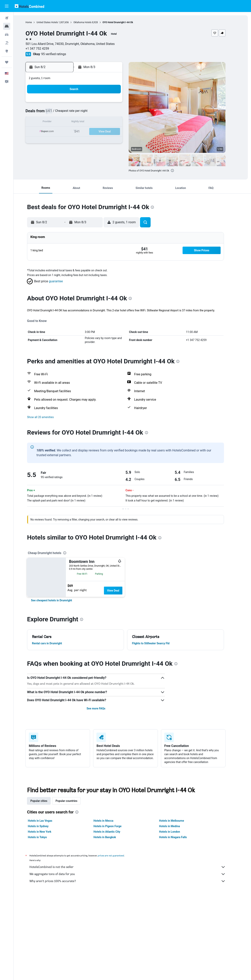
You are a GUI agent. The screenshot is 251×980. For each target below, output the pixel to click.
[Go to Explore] (7, 51)
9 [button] (62, 122)
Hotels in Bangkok (111, 837)
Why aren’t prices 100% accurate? (134, 881)
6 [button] (100, 113)
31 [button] (72, 151)
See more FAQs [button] (103, 708)
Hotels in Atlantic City (114, 832)
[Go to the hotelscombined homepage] (29, 6)
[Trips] (7, 62)
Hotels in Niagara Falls (180, 837)
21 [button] (110, 132)
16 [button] (63, 132)
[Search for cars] (7, 35)
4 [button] (81, 113)
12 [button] (91, 122)
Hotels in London (176, 832)
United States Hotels (54, 22)
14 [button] (110, 122)
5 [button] (91, 113)
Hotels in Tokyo (44, 837)
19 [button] (91, 132)
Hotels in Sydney (45, 826)
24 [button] (72, 141)
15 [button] (119, 122)
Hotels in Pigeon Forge (114, 826)
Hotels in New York (46, 832)
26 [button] (91, 141)
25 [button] (81, 141)
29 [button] (119, 141)
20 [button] (100, 132)
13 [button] (100, 122)
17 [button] (72, 132)
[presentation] (179, 170)
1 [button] (119, 103)
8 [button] (119, 113)
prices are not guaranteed (118, 856)
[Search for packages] (7, 43)
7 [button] (110, 113)
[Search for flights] (7, 18)
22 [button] (119, 132)
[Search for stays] (7, 26)
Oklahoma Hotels (89, 22)
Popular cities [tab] (46, 801)
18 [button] (81, 132)
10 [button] (72, 122)
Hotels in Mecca (110, 821)
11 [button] (81, 122)
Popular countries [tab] (73, 801)
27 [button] (100, 141)
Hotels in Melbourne (178, 821)
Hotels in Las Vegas (47, 821)
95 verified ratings (60, 54)
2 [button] (62, 113)
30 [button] (63, 151)
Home (35, 22)
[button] (7, 6)
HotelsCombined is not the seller (134, 867)
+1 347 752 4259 (44, 49)
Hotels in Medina (176, 826)
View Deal (120, 591)
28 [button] (110, 141)
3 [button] (72, 113)
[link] (58, 600)
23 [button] (63, 141)
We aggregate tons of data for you (134, 874)
